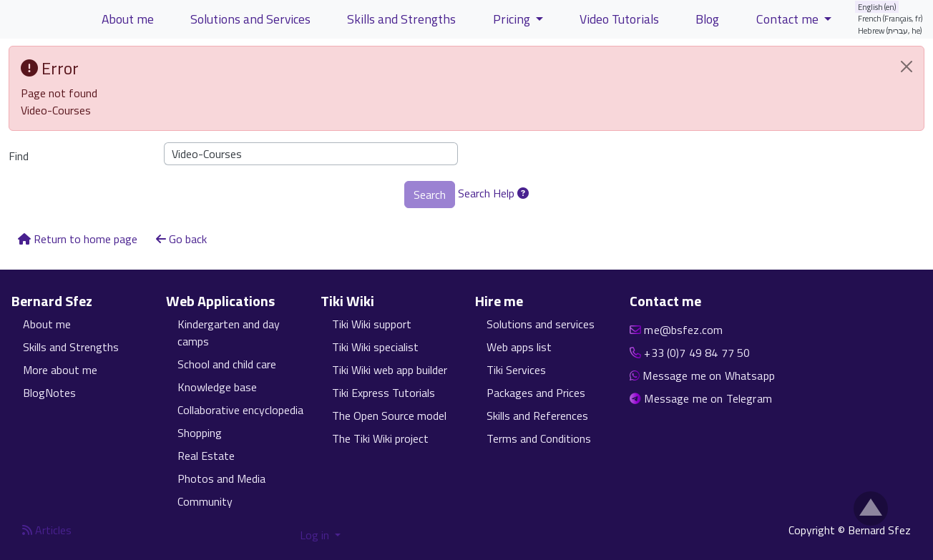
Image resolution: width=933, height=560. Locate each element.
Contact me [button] (789, 19)
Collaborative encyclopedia (240, 410)
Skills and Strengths (71, 347)
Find (19, 156)
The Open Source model (389, 416)
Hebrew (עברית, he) (890, 30)
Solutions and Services (250, 19)
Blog (707, 19)
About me (47, 324)
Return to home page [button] (78, 239)
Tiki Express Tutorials (384, 393)
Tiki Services (516, 370)
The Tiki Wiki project (380, 438)
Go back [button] (181, 239)
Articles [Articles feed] (47, 530)
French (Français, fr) (890, 18)
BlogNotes (49, 393)
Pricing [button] (513, 19)
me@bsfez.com (683, 330)
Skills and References (537, 416)
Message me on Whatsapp (709, 375)
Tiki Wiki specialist (375, 347)
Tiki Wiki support (372, 324)
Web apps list (519, 347)
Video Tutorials (619, 19)
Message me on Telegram (708, 398)
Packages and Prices (536, 393)
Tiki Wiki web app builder (390, 370)
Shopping (200, 433)
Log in (316, 535)
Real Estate (206, 456)
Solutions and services (541, 324)
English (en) (877, 7)
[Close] (907, 67)
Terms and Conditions (539, 438)
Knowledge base (217, 387)
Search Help (493, 193)
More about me (60, 370)
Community (205, 501)
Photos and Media (221, 478)
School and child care (227, 364)
